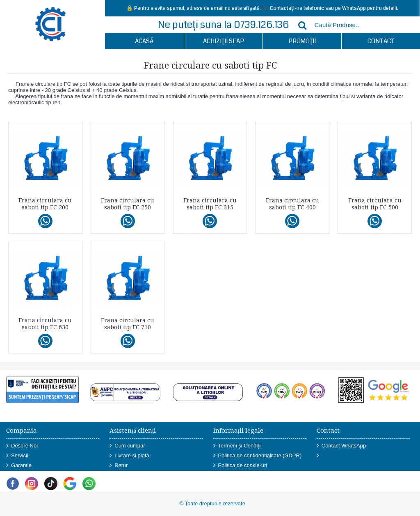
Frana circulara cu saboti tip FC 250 (128, 204)
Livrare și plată (129, 456)
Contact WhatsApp (341, 446)
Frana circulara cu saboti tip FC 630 (45, 324)
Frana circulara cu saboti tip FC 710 (128, 324)
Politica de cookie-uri (240, 466)
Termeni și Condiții (237, 446)
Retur (119, 466)
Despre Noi (22, 446)
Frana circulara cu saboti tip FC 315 (210, 204)
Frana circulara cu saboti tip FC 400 (292, 204)
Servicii (17, 456)
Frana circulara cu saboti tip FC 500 (375, 204)
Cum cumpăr (127, 446)
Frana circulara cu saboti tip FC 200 (45, 204)
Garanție (19, 466)
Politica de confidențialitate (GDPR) (258, 456)
